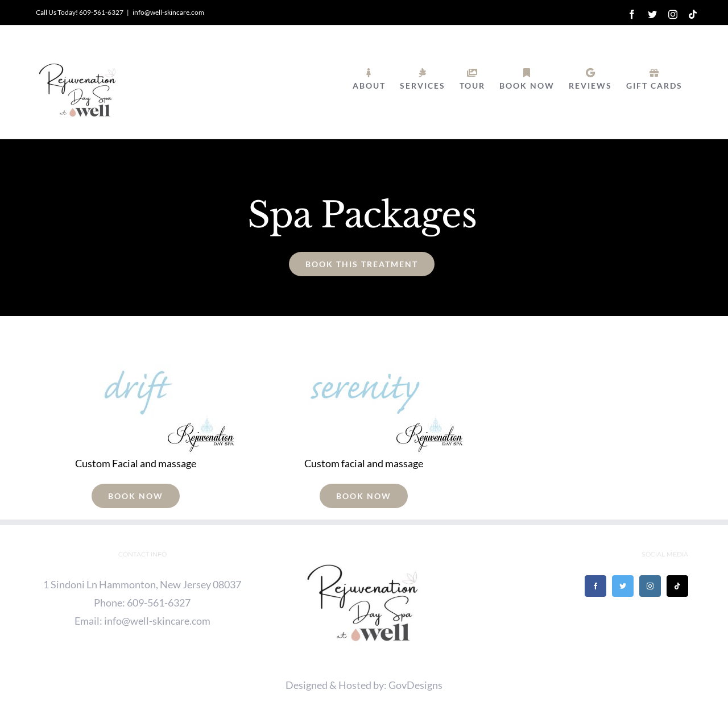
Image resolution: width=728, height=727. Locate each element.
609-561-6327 (159, 603)
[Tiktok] (677, 586)
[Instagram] (650, 586)
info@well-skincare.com (168, 12)
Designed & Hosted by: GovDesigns (364, 685)
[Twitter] (623, 586)
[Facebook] (595, 586)
